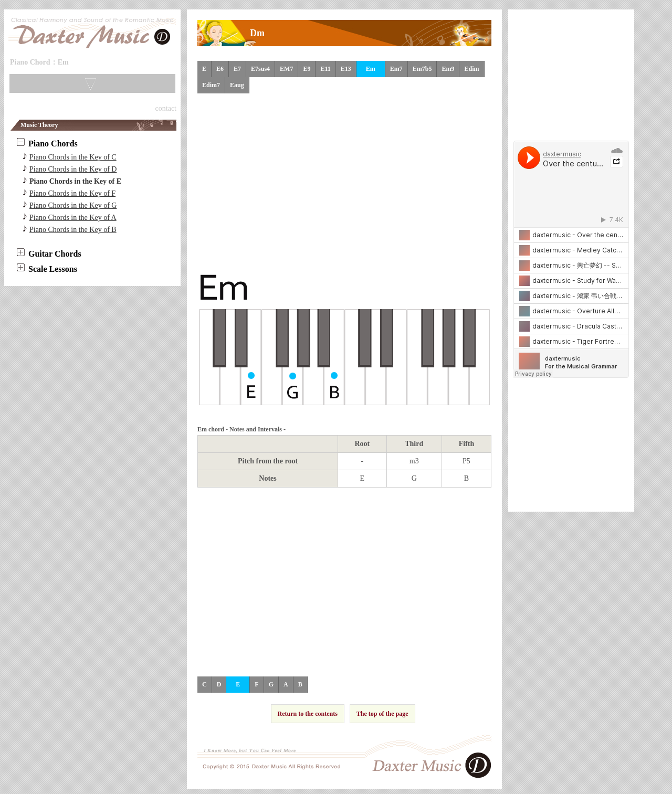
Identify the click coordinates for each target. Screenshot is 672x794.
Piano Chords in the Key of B (73, 230)
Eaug (237, 85)
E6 (220, 69)
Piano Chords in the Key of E (75, 181)
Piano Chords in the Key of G (73, 205)
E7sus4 (260, 69)
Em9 (448, 69)
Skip (80, 64)
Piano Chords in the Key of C (73, 157)
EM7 (286, 69)
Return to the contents (308, 714)
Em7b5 (422, 69)
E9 (307, 69)
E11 (325, 69)
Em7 (396, 69)
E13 (346, 69)
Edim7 (211, 85)
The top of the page (382, 714)
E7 (237, 69)
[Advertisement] (344, 183)
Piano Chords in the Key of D (73, 169)
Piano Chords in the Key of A (73, 218)
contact (166, 108)
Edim (471, 69)
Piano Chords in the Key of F (72, 193)
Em (371, 69)
